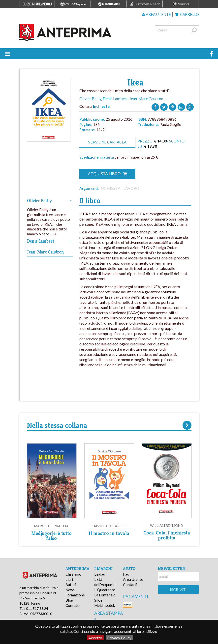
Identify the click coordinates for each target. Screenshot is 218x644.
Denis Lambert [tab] (50, 241)
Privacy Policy (119, 638)
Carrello (187, 14)
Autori (71, 585)
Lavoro (131, 188)
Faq (126, 574)
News (70, 590)
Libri (69, 579)
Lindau (100, 574)
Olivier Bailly (90, 98)
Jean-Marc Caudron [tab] (50, 252)
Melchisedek (105, 605)
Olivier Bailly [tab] (50, 201)
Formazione (75, 595)
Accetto (95, 638)
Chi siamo (73, 574)
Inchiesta (110, 188)
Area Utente (133, 579)
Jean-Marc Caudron (146, 98)
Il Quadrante (105, 590)
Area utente (156, 14)
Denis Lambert (115, 98)
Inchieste (101, 106)
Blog (69, 600)
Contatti (73, 605)
